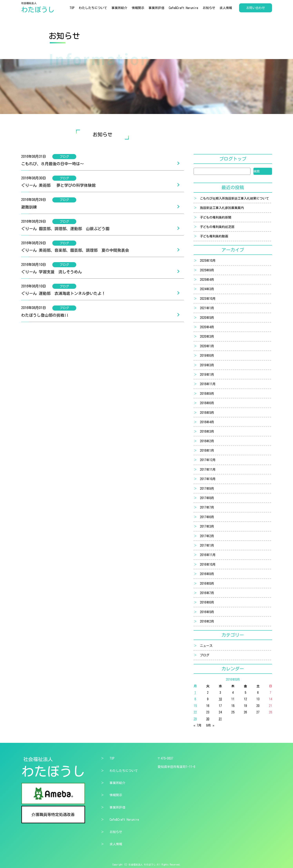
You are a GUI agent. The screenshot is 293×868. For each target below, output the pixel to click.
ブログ (205, 655)
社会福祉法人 (38, 8)
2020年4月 (207, 327)
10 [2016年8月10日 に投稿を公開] (220, 699)
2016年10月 (208, 564)
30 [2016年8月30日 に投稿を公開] (208, 719)
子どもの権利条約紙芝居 (217, 227)
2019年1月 (207, 375)
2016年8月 (207, 584)
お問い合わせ (256, 8)
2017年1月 (207, 545)
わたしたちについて (93, 8)
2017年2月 (207, 536)
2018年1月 (207, 450)
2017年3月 (207, 526)
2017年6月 (207, 517)
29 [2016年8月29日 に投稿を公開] (195, 719)
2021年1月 (207, 308)
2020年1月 (207, 346)
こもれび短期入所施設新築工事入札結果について (234, 198)
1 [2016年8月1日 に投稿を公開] (195, 693)
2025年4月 (207, 280)
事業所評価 (156, 8)
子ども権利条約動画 (214, 236)
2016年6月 (207, 602)
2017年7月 (207, 507)
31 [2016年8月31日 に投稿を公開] (220, 719)
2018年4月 (207, 422)
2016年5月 (207, 612)
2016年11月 (208, 555)
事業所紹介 (119, 8)
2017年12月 (208, 460)
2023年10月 (208, 299)
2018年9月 (207, 394)
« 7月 (198, 725)
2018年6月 (207, 403)
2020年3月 (207, 336)
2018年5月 (207, 413)
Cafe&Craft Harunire (183, 8)
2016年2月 (207, 621)
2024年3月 (207, 289)
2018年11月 (208, 384)
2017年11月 (208, 470)
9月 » (210, 725)
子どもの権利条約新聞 (216, 217)
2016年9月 (207, 574)
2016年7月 (207, 593)
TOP (72, 8)
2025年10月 (208, 261)
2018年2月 (207, 441)
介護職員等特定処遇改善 (53, 814)
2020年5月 (207, 318)
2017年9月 (207, 489)
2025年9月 (207, 270)
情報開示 (138, 8)
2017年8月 (207, 498)
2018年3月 (207, 431)
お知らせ (209, 8)
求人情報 (226, 8)
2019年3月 (207, 365)
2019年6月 (207, 356)
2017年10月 (208, 479)
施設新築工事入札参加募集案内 (222, 208)
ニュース (206, 646)
